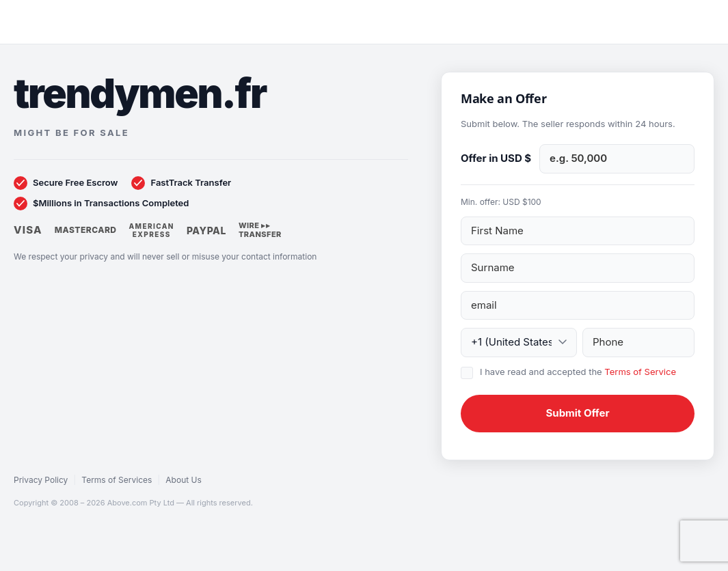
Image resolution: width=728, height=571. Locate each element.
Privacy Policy (41, 480)
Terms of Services (117, 480)
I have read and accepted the (578, 372)
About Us (183, 480)
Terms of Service (640, 372)
